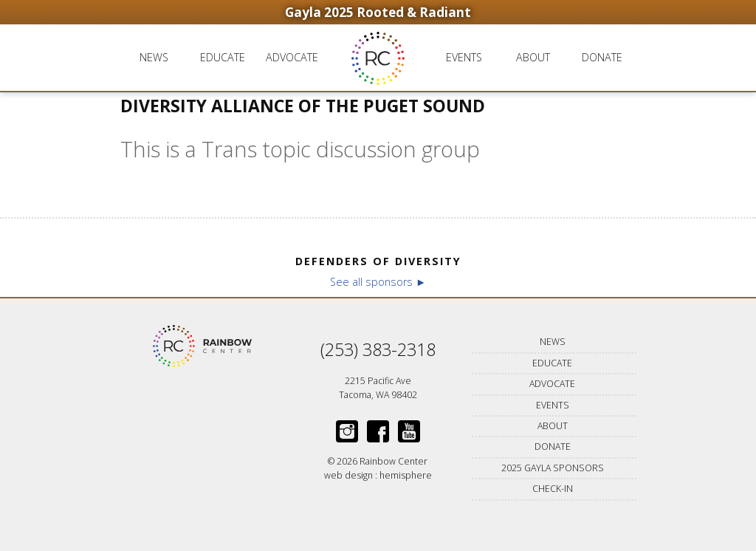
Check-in (553, 489)
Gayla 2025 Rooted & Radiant (378, 12)
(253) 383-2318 (378, 349)
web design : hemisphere (378, 475)
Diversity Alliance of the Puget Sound (303, 106)
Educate (223, 57)
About (533, 57)
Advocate (292, 57)
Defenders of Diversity (378, 261)
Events (464, 57)
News (154, 57)
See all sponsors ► (378, 282)
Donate (602, 57)
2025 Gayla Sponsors (553, 468)
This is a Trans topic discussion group (300, 149)
